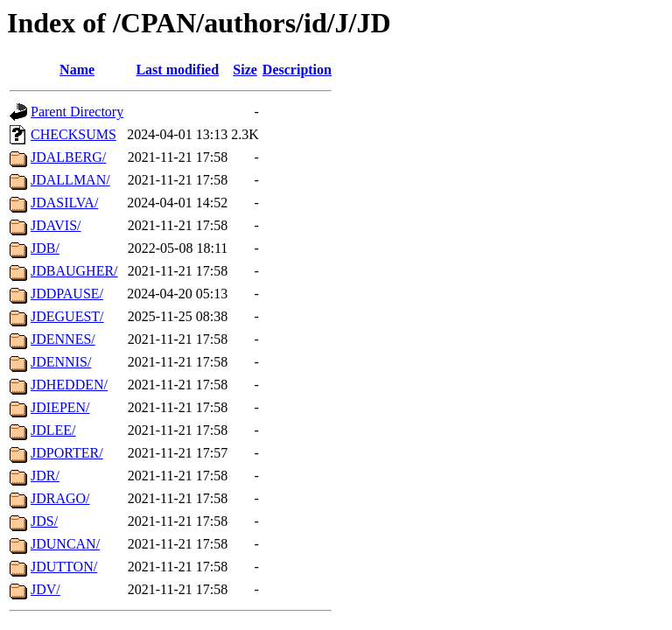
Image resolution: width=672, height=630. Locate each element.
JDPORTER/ (67, 453)
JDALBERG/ (68, 157)
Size (245, 70)
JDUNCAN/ (65, 544)
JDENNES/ (63, 339)
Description (297, 70)
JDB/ (45, 248)
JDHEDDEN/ (69, 385)
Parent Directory (77, 112)
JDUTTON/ (64, 567)
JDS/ (44, 521)
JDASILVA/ (64, 203)
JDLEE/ (53, 430)
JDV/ (45, 589)
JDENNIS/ (61, 362)
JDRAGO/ (60, 498)
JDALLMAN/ (70, 180)
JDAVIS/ (56, 225)
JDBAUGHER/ (74, 271)
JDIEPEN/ (60, 407)
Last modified (177, 70)
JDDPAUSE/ (67, 294)
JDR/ (45, 476)
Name (77, 70)
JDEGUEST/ (67, 316)
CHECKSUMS (73, 134)
